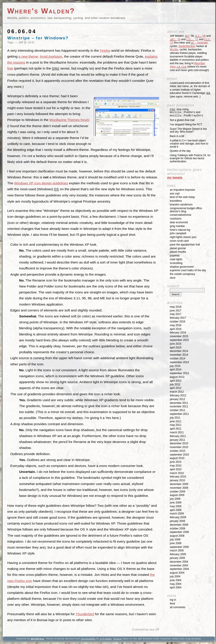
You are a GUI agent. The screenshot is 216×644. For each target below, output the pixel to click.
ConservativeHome (180, 215)
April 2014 (176, 370)
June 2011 (176, 421)
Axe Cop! (175, 194)
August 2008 (177, 536)
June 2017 (176, 311)
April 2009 (176, 510)
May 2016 (176, 325)
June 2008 (176, 543)
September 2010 (179, 455)
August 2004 (177, 573)
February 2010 (178, 477)
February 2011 (178, 436)
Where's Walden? (41, 11)
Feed (172, 604)
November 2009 (179, 488)
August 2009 (177, 495)
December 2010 (179, 443)
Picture (117, 639)
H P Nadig (106, 639)
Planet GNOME (178, 248)
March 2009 (177, 514)
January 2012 (177, 399)
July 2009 (175, 499)
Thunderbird (85, 614)
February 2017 (178, 318)
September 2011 (179, 414)
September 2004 (179, 569)
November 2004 (179, 565)
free (10, 68)
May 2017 (176, 314)
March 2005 (177, 551)
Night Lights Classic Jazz (183, 237)
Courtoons (176, 219)
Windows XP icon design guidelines (41, 183)
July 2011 (175, 418)
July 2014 (175, 366)
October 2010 (178, 451)
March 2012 (177, 392)
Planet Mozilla (178, 252)
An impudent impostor (182, 190)
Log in (173, 600)
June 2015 (176, 344)
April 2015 (176, 348)
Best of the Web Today (182, 197)
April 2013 (176, 381)
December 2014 (179, 351)
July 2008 (175, 540)
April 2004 (176, 587)
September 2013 (179, 373)
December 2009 (179, 484)
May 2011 (176, 425)
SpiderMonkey (187, 46)
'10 (175, 39)
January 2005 (177, 558)
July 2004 (175, 576)
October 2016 (178, 322)
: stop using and (186, 113)
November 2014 (179, 355)
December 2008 (179, 525)
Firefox (105, 50)
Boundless (176, 201)
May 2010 (176, 466)
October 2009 (178, 492)
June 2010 (176, 462)
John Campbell (178, 233)
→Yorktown (199, 43)
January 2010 (177, 480)
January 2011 (177, 440)
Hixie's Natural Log (180, 230)
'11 (192, 39)
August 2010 (177, 458)
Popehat (175, 256)
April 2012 (176, 388)
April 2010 (176, 469)
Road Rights (176, 259)
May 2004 (176, 584)
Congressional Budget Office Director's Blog (186, 210)
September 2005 (179, 547)
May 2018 (176, 307)
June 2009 (176, 503)
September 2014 (179, 362)
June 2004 (176, 580)
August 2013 (177, 377)
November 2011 (179, 406)
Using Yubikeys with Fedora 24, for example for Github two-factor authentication (190, 158)
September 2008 (179, 532)
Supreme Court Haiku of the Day (188, 270)
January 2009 (177, 521)
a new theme (28, 56)
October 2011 (178, 410)
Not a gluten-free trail (182, 120)
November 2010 (179, 447)
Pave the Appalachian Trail (185, 245)
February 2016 (178, 333)
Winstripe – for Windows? (38, 38)
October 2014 (178, 359)
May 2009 (176, 506)
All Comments (178, 607)
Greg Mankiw (177, 226)
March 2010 (177, 473)
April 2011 (176, 429)
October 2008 (178, 529)
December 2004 (179, 562)
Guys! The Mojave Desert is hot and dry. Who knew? (188, 130)
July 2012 (175, 384)
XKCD (173, 278)
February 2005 (178, 554)
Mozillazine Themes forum (69, 120)
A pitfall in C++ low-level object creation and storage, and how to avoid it (189, 144)
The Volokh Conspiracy (182, 274)
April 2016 (176, 329)
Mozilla (174, 49)
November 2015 (179, 336)
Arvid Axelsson (51, 56)
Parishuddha (88, 639)
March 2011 (177, 432)
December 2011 (179, 403)
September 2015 (179, 340)
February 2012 (178, 395)
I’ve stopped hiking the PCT (186, 124)
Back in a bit (177, 136)
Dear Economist (179, 222)
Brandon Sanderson (181, 205)
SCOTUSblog (176, 263)
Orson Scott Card (179, 241)
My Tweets (175, 177)
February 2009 (178, 517)
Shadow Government (182, 267)
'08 (200, 36)
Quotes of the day (180, 151)
